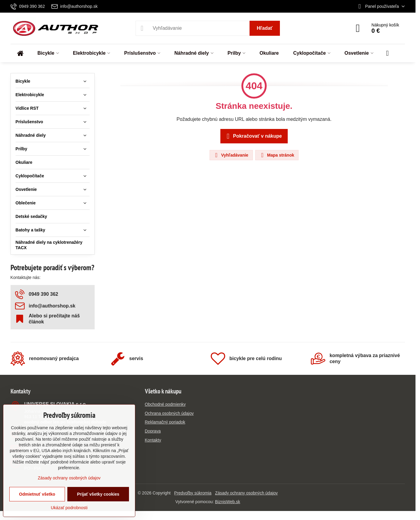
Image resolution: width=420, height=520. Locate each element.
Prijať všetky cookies (98, 494)
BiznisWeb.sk (228, 502)
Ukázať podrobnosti (69, 508)
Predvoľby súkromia (193, 493)
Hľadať (265, 28)
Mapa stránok (277, 155)
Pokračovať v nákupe (253, 136)
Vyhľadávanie (231, 155)
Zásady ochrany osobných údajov (246, 493)
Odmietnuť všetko (37, 494)
